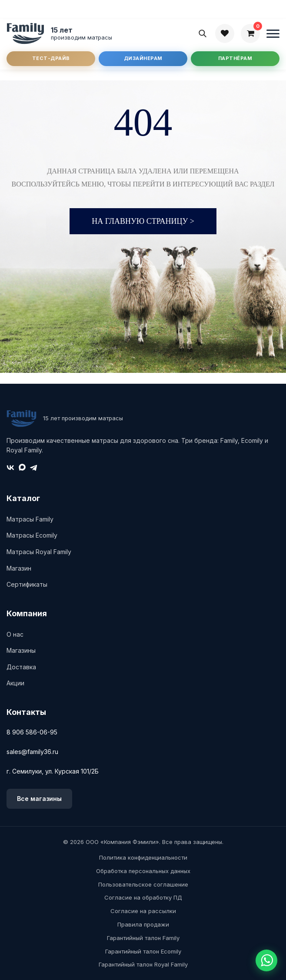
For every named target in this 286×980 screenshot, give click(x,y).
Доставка (21, 667)
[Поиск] (203, 33)
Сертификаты (27, 584)
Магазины (21, 650)
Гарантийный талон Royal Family (143, 964)
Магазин (19, 568)
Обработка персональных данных (143, 871)
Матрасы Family (30, 519)
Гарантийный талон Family (143, 938)
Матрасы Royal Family (39, 552)
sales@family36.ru (32, 752)
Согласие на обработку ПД (143, 897)
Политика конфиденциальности (143, 857)
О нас (15, 634)
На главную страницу (143, 221)
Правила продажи (143, 924)
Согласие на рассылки (143, 911)
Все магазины (39, 799)
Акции (15, 683)
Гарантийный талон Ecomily (143, 951)
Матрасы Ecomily (32, 535)
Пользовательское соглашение (143, 884)
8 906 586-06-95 (32, 732)
